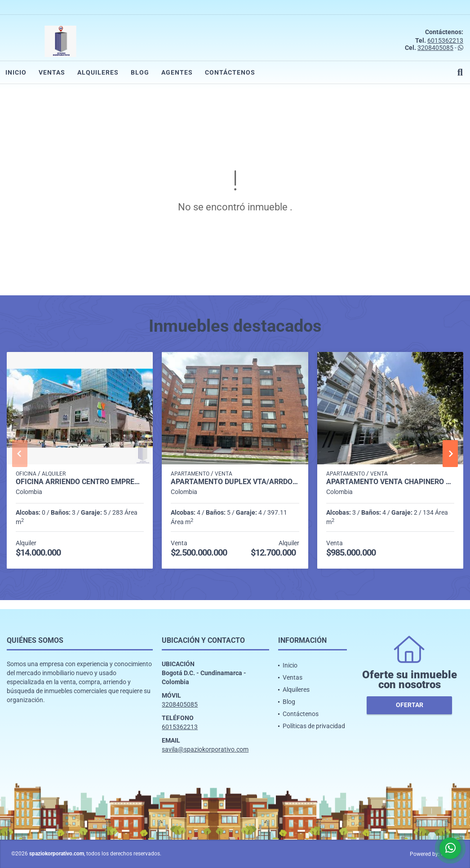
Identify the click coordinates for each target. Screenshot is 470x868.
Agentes (177, 72)
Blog (140, 72)
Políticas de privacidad (314, 726)
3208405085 (435, 48)
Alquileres (98, 72)
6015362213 (445, 40)
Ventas (52, 72)
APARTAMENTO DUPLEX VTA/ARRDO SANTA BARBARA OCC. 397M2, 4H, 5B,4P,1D (235, 482)
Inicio (16, 72)
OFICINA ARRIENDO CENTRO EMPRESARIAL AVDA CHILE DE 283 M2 (80, 482)
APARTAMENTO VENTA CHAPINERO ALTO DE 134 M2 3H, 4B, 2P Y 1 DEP (390, 482)
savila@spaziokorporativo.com (205, 749)
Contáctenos (230, 72)
